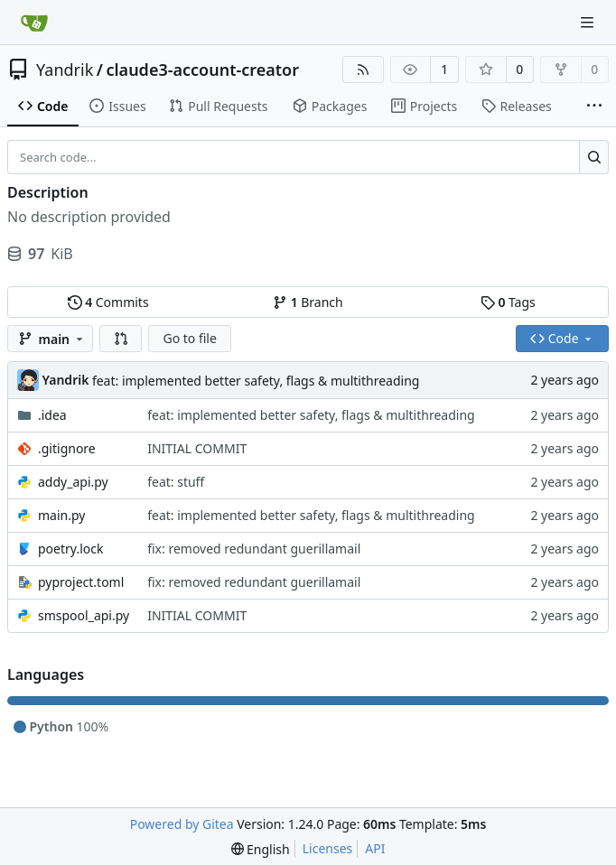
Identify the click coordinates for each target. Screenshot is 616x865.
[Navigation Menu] (589, 22)
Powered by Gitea (182, 824)
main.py (61, 515)
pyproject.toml (81, 582)
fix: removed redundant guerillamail (254, 549)
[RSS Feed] (363, 70)
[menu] (261, 849)
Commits (108, 302)
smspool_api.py (84, 615)
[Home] (34, 23)
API (375, 848)
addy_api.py (73, 482)
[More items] (594, 107)
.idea (52, 415)
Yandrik (65, 70)
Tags (508, 302)
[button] (121, 339)
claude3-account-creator (202, 70)
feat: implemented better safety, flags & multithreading (256, 381)
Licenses (328, 848)
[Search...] (594, 157)
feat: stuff (176, 482)
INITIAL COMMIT (197, 448)
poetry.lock (70, 549)
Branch (308, 302)
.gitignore (67, 448)
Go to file (189, 338)
